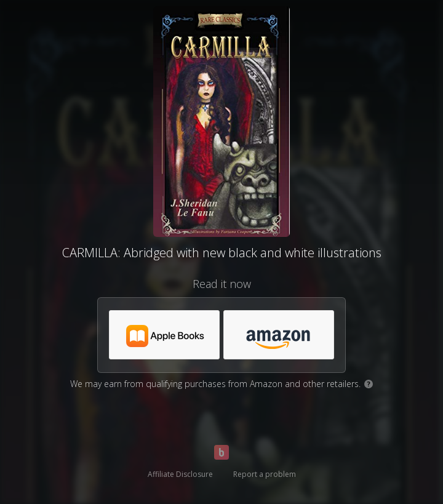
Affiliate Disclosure (180, 474)
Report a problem (265, 474)
